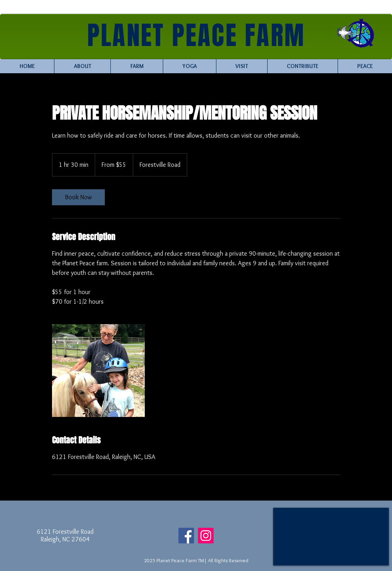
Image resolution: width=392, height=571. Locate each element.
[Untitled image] (98, 371)
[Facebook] (186, 536)
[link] (78, 197)
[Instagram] (206, 536)
